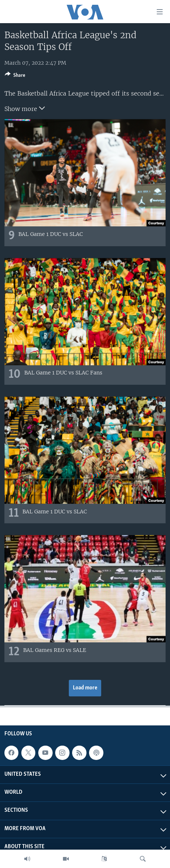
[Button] (15, 76)
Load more (85, 688)
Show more (25, 108)
